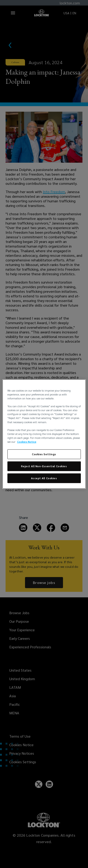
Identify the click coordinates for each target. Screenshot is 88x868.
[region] (44, 434)
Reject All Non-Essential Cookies (44, 466)
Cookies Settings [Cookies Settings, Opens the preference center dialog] (44, 454)
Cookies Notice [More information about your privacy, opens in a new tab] (27, 441)
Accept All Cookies (44, 478)
